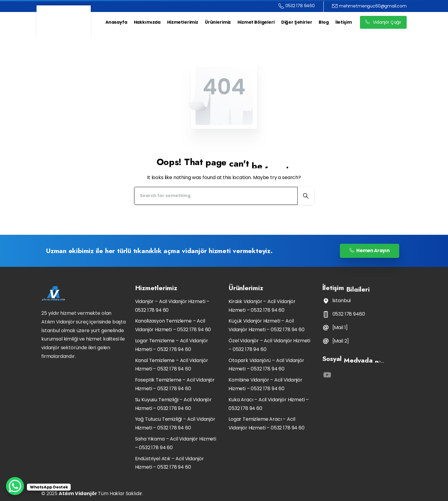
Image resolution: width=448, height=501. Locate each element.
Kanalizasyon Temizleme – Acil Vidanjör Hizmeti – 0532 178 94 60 (173, 325)
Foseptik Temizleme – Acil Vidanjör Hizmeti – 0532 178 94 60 (175, 384)
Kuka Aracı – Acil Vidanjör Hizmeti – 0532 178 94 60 (269, 404)
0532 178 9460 (297, 6)
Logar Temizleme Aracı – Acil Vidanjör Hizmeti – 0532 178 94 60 (267, 423)
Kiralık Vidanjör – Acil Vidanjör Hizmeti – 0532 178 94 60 (262, 306)
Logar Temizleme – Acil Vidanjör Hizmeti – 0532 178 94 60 (172, 345)
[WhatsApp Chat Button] (15, 486)
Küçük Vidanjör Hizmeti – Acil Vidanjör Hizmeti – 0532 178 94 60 (267, 325)
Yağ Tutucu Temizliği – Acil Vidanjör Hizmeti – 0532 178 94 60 (175, 423)
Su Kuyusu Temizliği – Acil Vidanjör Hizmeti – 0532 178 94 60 (173, 404)
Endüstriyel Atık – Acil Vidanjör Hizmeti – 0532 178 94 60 (169, 463)
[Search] (216, 196)
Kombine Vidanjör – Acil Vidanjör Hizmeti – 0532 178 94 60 (265, 384)
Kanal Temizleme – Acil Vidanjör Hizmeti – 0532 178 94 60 (172, 365)
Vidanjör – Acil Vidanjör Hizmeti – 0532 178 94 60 (172, 306)
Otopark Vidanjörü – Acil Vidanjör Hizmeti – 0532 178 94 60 (266, 365)
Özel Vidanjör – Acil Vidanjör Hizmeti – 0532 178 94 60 (269, 345)
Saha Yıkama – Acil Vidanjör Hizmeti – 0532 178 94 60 (176, 443)
